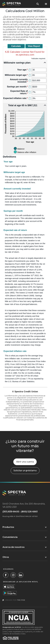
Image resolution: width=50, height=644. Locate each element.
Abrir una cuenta (25, 462)
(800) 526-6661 (29, 512)
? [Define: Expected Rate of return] (30, 92)
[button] (46, 4)
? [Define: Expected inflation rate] (30, 98)
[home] (11, 4)
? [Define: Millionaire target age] (30, 75)
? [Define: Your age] (30, 70)
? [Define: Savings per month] (30, 87)
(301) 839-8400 (11, 512)
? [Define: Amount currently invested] (30, 81)
